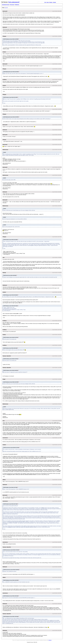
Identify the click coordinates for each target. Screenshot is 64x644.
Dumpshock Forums (6, 5)
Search (48, 2)
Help (45, 2)
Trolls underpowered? (14, 2)
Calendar (54, 2)
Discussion (12, 5)
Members (51, 2)
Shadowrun (17, 5)
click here (50, 640)
